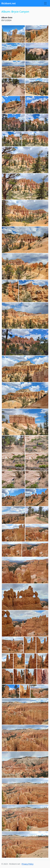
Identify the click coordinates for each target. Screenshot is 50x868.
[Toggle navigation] (45, 3)
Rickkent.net (9, 3)
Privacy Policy (27, 864)
